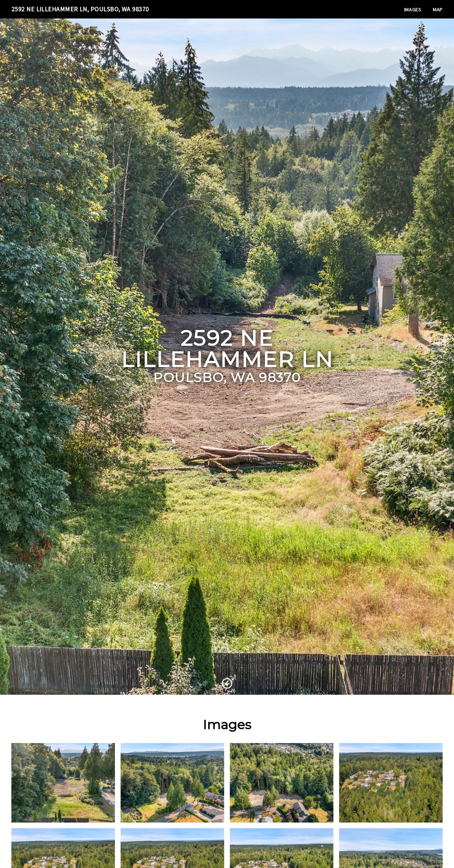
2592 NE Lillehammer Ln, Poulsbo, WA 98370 (80, 9)
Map (438, 10)
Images (413, 10)
